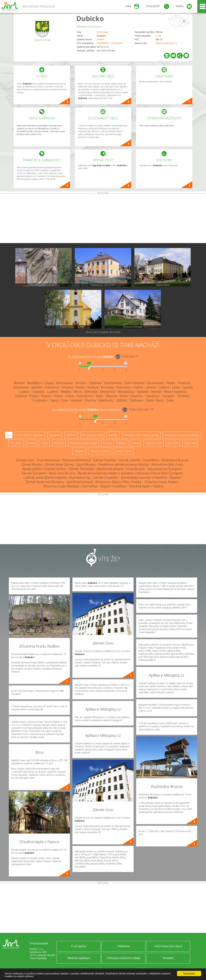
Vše (9, 435)
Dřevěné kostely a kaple (83, 443)
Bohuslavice (64, 383)
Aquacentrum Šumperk (165, 469)
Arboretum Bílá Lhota (167, 464)
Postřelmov (85, 396)
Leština (164, 387)
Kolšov (80, 387)
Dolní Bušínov (135, 383)
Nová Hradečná (175, 392)
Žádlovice (136, 400)
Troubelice (40, 400)
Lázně (136, 443)
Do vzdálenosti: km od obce (91, 356)
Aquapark (55, 435)
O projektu (79, 946)
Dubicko (90, 18)
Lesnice (151, 387)
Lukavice (38, 392)
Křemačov (124, 387)
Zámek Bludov (32, 464)
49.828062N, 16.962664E (110, 43)
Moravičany (126, 392)
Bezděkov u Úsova (40, 383)
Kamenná (52, 387)
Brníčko (81, 383)
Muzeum (79, 451)
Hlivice (171, 383)
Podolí (58, 396)
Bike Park (173, 443)
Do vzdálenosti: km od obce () (86, 409)
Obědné (21, 396)
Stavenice (153, 396)
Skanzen (113, 435)
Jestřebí (37, 387)
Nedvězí (143, 392)
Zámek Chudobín (105, 478)
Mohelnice (108, 392)
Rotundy (107, 443)
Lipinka (188, 387)
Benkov (19, 383)
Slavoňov (137, 396)
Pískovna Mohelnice (76, 460)
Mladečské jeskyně (110, 469)
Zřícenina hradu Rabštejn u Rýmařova (70, 486)
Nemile (156, 392)
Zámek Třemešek (81, 469)
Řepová (112, 396)
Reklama (124, 946)
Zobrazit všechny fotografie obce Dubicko (103, 332)
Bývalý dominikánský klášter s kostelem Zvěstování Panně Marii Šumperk (130, 473)
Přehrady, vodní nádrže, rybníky (141, 435)
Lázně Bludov (86, 464)
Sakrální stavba (123, 451)
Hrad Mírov (151, 460)
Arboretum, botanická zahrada (182, 435)
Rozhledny (16, 443)
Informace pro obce (168, 946)
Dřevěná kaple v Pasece (146, 486)
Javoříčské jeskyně (80, 482)
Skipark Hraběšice (113, 486)
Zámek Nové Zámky (59, 464)
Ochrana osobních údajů (123, 958)
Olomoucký (103, 32)
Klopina (68, 387)
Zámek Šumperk (34, 473)
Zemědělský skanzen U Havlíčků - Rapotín (151, 478)
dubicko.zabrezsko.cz (166, 43)
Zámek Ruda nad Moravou (45, 482)
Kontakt (168, 958)
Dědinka (95, 383)
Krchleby (107, 387)
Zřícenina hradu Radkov (161, 482)
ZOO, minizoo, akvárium (30, 435)
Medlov (66, 392)
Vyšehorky (106, 400)
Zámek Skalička (105, 460)
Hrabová (184, 383)
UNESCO (71, 435)
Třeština (183, 396)
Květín (138, 387)
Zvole (170, 400)
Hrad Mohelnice (48, 460)
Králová (93, 387)
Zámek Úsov (25, 460)
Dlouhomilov (113, 383)
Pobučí (46, 396)
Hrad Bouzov (136, 469)
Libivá (176, 387)
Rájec (100, 396)
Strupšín (169, 396)
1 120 (158, 36)
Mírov (78, 392)
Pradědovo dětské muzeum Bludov (124, 464)
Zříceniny (59, 443)
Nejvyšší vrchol (153, 443)
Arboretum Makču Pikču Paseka (118, 482)
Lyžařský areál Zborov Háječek (45, 478)
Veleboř (77, 400)
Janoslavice (21, 387)
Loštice (24, 392)
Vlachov (91, 400)
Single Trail (190, 443)
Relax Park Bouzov (62, 473)
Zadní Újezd (154, 400)
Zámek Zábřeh (129, 460)
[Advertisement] (103, 219)
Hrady (31, 443)
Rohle (124, 396)
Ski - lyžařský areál (92, 435)
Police (70, 396)
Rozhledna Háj (80, 478)
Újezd (54, 400)
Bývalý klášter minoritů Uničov (44, 469)
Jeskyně (122, 443)
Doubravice (155, 383)
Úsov (65, 400)
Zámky (44, 443)
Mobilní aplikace (79, 958)
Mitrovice (91, 392)
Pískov (34, 396)
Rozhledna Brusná (175, 460)
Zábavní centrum (100, 451)
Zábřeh (101, 39)
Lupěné (52, 392)
